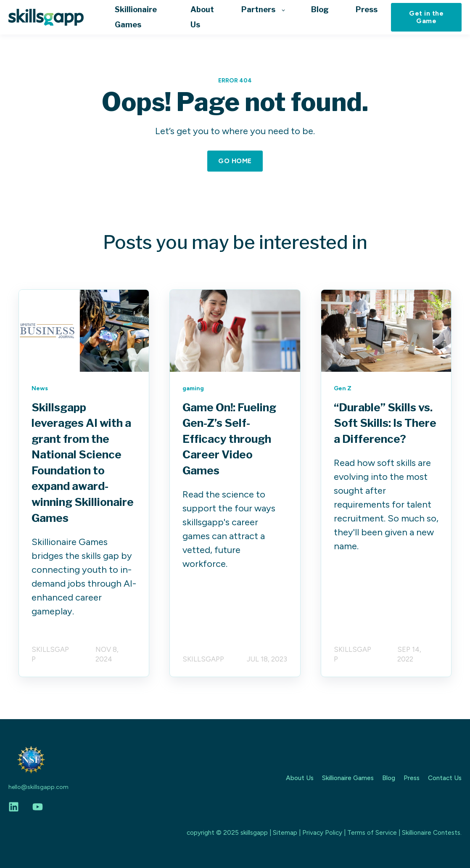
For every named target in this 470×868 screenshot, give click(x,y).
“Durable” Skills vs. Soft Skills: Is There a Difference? (385, 423)
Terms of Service (372, 832)
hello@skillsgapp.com (38, 787)
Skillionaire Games (348, 778)
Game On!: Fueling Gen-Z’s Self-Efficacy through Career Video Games (229, 439)
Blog (389, 778)
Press (412, 778)
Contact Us (445, 778)
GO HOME (235, 161)
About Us (300, 778)
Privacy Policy (322, 832)
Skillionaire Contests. (432, 832)
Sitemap (285, 832)
